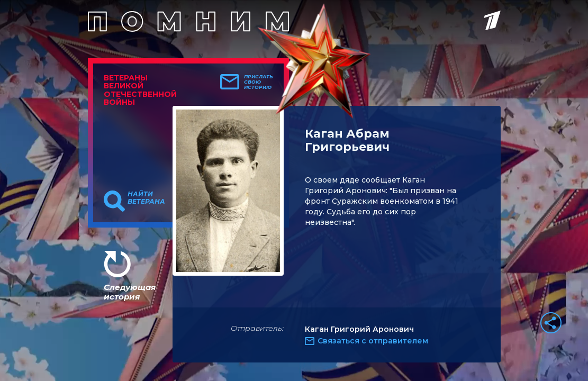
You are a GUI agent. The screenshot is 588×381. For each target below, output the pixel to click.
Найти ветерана (146, 198)
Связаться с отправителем (373, 341)
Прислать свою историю (259, 82)
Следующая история (130, 292)
